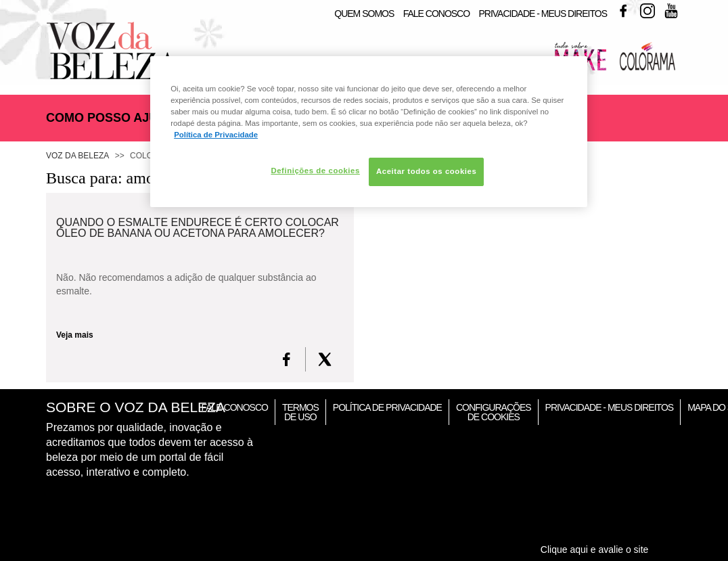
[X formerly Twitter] (325, 359)
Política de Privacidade (387, 407)
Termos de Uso (300, 412)
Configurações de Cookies (494, 412)
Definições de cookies (315, 171)
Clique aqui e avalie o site (595, 549)
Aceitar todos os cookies (426, 171)
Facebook (623, 11)
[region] (369, 132)
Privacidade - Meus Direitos (543, 14)
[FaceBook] (287, 359)
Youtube (671, 11)
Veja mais (75, 335)
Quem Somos (364, 14)
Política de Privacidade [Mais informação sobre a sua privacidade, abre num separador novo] (216, 135)
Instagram (647, 11)
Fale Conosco (436, 14)
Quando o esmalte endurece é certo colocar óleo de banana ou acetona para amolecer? (198, 228)
